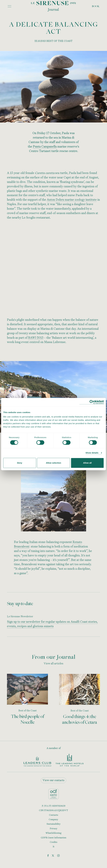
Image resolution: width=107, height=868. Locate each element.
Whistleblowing (53, 833)
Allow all (87, 463)
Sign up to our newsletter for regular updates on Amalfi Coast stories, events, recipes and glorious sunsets (52, 625)
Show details (92, 453)
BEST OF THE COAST (59, 41)
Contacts (54, 815)
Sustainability (54, 824)
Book (96, 6)
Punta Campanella (45, 146)
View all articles (53, 664)
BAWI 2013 (36, 339)
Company (53, 819)
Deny (20, 463)
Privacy (54, 828)
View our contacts (53, 780)
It (54, 846)
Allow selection (53, 463)
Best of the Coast (27, 711)
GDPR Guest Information (54, 838)
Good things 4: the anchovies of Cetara (80, 722)
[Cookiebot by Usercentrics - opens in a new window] (92, 402)
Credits (54, 842)
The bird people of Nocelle (27, 720)
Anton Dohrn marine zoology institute (72, 201)
